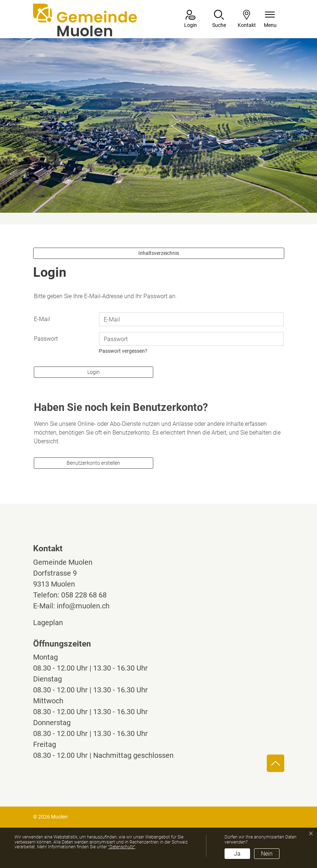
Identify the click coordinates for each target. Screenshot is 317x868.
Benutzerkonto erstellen (93, 463)
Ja (237, 854)
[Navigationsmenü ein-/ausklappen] (270, 19)
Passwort (46, 339)
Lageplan (55, 623)
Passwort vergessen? (123, 351)
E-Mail (42, 319)
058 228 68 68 (84, 595)
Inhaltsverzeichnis (159, 253)
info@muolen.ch (83, 606)
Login (94, 372)
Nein (267, 854)
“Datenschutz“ (122, 847)
